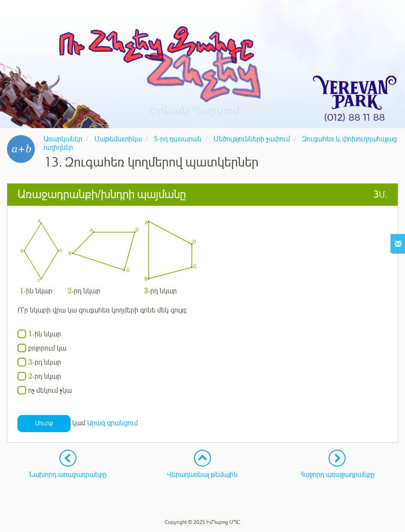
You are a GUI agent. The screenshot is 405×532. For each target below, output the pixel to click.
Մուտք (44, 423)
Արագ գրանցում (113, 423)
